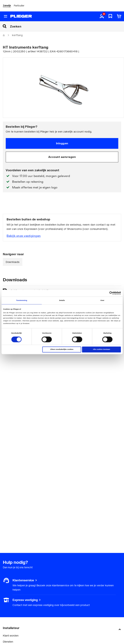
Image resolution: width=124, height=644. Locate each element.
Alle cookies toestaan (101, 350)
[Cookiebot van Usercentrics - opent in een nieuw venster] (105, 293)
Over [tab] (102, 300)
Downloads (13, 262)
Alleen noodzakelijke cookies (62, 350)
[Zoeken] (67, 26)
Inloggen (62, 143)
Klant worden (11, 636)
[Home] (4, 35)
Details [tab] (62, 300)
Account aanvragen (62, 157)
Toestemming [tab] (22, 300)
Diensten (8, 642)
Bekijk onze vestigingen (24, 236)
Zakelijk (7, 6)
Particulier (19, 6)
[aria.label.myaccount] (102, 16)
